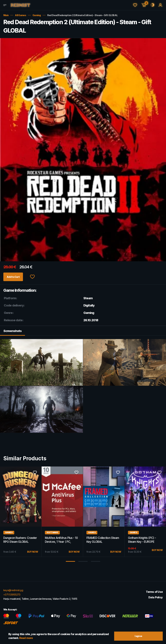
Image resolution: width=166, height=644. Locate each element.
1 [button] (70, 563)
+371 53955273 (12, 595)
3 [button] (96, 563)
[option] (62, 513)
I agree (138, 636)
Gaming (37, 15)
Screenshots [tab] (13, 332)
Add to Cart (16, 277)
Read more (26, 637)
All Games (21, 15)
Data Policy (156, 597)
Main (6, 15)
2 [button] (83, 563)
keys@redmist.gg (13, 590)
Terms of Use (154, 592)
